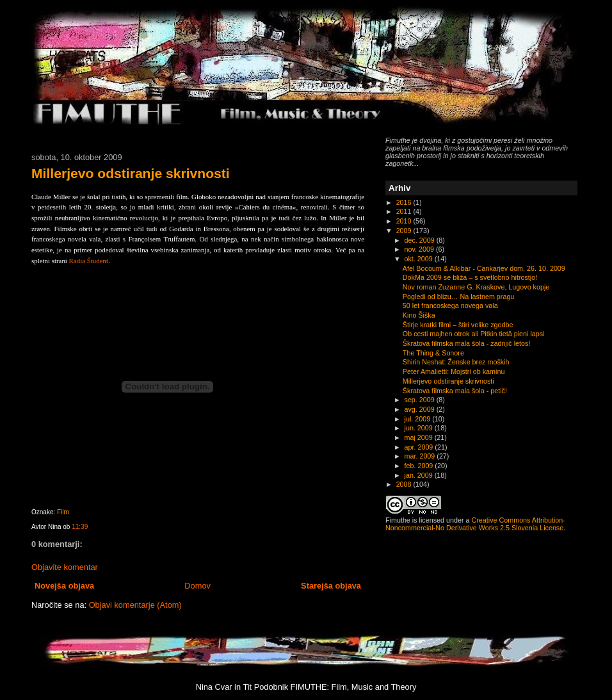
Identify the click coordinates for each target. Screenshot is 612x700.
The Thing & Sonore (433, 353)
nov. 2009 (420, 249)
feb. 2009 (420, 466)
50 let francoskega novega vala (450, 305)
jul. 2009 (419, 419)
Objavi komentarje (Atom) (135, 605)
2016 (405, 202)
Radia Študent (88, 261)
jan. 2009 (420, 475)
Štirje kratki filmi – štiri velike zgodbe (458, 325)
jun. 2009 (420, 428)
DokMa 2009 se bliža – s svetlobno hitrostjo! (470, 277)
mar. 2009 (421, 456)
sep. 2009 (421, 400)
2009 (405, 231)
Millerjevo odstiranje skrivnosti (131, 173)
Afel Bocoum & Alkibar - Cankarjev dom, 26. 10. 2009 (484, 268)
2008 (405, 484)
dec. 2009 (421, 240)
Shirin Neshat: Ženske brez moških (456, 362)
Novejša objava (64, 586)
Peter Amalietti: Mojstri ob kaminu (454, 371)
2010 (405, 221)
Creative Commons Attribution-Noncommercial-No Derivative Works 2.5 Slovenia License (475, 524)
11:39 (80, 527)
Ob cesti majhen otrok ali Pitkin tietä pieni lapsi (474, 334)
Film (63, 512)
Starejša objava (331, 586)
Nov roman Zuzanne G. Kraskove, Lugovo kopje (476, 287)
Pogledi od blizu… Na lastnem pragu (459, 297)
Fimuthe (398, 520)
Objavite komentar (65, 567)
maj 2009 (420, 437)
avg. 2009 (421, 409)
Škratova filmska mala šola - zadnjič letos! (467, 343)
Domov (197, 586)
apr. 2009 (420, 447)
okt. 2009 (420, 259)
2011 (405, 211)
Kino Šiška (419, 315)
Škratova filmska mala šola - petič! (455, 391)
